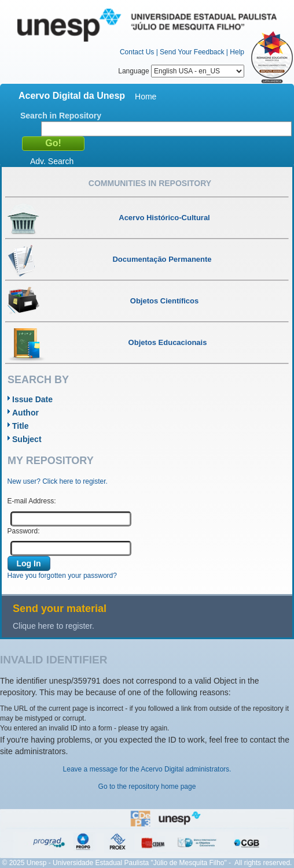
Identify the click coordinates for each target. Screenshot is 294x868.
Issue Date (32, 399)
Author (25, 413)
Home (146, 97)
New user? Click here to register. (58, 481)
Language (181, 71)
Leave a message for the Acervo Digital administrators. (147, 769)
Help (237, 52)
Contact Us (137, 52)
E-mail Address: (32, 501)
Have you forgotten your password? (62, 576)
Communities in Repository (150, 183)
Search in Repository (61, 116)
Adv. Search (52, 161)
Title (21, 426)
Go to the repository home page (147, 787)
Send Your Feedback (192, 52)
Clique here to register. (54, 626)
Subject (27, 439)
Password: (24, 531)
